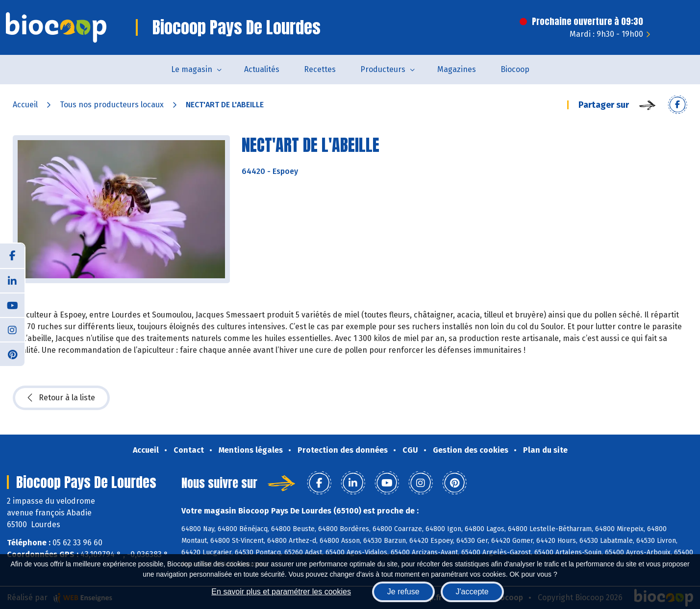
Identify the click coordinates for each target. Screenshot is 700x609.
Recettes (320, 69)
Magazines (457, 69)
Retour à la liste (61, 398)
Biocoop (515, 69)
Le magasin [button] (192, 69)
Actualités (262, 69)
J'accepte (472, 592)
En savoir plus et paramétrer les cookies (281, 592)
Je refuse (403, 592)
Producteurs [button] (383, 69)
